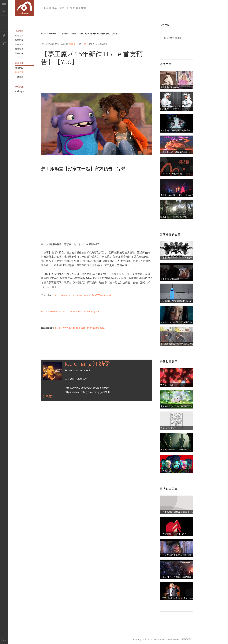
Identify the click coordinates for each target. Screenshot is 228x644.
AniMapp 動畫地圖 (24, 8)
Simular (177, 639)
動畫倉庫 (19, 63)
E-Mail (4, 4)
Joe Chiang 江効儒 (87, 364)
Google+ (4, 43)
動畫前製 (19, 44)
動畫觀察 (19, 40)
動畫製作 (19, 49)
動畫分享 (65, 34)
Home (44, 34)
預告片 (74, 34)
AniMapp (19, 91)
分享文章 (19, 31)
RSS (4, 12)
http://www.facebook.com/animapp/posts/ (80, 328)
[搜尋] (173, 38)
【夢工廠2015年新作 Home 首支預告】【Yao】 (92, 58)
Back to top (4, 640)
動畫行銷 (19, 53)
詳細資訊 (48, 396)
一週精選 (19, 77)
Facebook (4, 35)
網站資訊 (19, 87)
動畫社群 (19, 35)
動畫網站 (19, 68)
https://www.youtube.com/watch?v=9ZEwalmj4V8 (83, 295)
